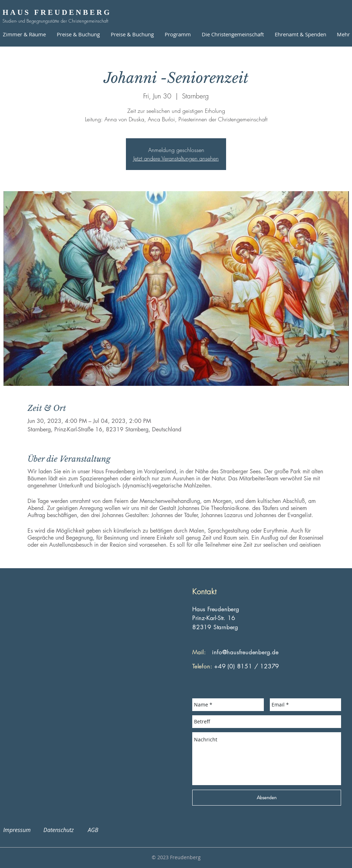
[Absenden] (267, 798)
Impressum (21, 830)
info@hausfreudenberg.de (245, 652)
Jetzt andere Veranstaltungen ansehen (176, 158)
